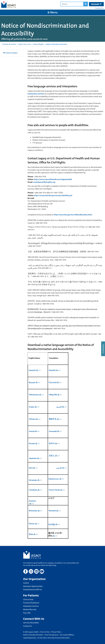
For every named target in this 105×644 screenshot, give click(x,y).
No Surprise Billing (67, 635)
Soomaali (53, 431)
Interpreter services (36, 94)
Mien (31, 534)
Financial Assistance (31, 603)
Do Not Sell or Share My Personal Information (54, 638)
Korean (32, 443)
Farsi (31, 468)
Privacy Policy (56, 632)
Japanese (33, 458)
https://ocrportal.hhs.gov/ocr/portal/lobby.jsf (53, 195)
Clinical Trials (28, 599)
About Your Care (25, 44)
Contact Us (99, 8)
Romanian (33, 511)
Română (52, 511)
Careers (26, 583)
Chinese (32, 419)
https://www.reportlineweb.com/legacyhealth (53, 179)
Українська (54, 479)
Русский (53, 382)
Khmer (32, 524)
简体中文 (53, 419)
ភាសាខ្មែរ (51, 524)
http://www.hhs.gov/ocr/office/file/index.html (73, 215)
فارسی (59, 468)
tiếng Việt (53, 395)
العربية (59, 407)
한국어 (52, 443)
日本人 (52, 456)
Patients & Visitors (9, 44)
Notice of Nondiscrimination (33, 635)
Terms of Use (45, 632)
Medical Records (30, 609)
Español (52, 370)
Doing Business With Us (32, 589)
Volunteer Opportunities (33, 586)
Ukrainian (33, 480)
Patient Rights (38, 44)
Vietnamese (34, 395)
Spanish (32, 370)
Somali (32, 431)
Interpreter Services (31, 606)
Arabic (32, 407)
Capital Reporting (29, 638)
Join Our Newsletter (31, 623)
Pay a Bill (27, 613)
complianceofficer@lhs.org (44, 182)
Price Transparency (52, 635)
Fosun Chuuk (54, 490)
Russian (32, 382)
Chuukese (33, 490)
